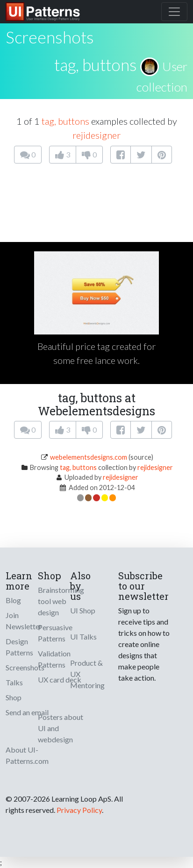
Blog (13, 600)
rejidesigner (96, 135)
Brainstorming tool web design (61, 601)
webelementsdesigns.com (89, 457)
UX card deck (60, 679)
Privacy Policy (79, 810)
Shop (14, 697)
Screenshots (25, 667)
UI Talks (83, 637)
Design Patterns (19, 647)
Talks (14, 682)
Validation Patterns (54, 659)
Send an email (27, 712)
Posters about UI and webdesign (61, 728)
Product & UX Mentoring (87, 674)
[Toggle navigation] (174, 12)
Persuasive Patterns (55, 633)
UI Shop (83, 610)
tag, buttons (96, 64)
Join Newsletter (24, 621)
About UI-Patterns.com (27, 755)
